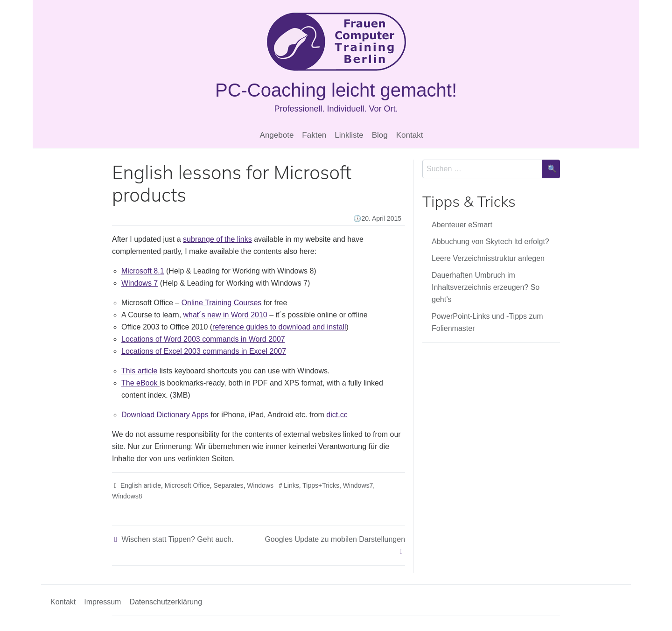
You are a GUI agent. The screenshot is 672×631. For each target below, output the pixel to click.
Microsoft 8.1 (143, 271)
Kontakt (410, 135)
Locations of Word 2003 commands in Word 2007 (203, 339)
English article (141, 485)
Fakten (314, 135)
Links (291, 485)
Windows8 (127, 496)
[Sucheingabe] (483, 169)
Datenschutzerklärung (166, 602)
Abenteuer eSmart (462, 225)
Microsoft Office (187, 485)
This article (139, 371)
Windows (260, 485)
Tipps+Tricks (321, 485)
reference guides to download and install (279, 327)
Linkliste (349, 135)
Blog (380, 135)
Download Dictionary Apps (165, 415)
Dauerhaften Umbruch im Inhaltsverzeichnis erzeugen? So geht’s (486, 287)
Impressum (102, 602)
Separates (229, 485)
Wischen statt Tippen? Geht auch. (177, 539)
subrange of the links (217, 239)
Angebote (277, 135)
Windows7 (358, 485)
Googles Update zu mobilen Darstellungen (335, 539)
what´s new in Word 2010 (225, 315)
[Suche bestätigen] (551, 169)
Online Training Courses (222, 303)
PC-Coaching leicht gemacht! (336, 90)
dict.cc (337, 415)
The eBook (140, 383)
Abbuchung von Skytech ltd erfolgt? (490, 242)
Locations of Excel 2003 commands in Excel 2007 (204, 351)
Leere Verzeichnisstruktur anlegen (488, 258)
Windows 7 (140, 283)
